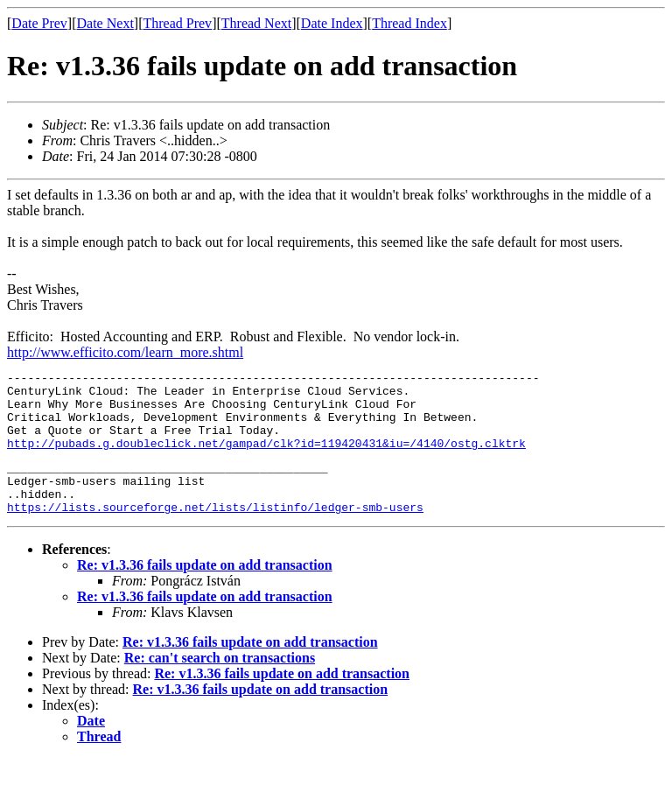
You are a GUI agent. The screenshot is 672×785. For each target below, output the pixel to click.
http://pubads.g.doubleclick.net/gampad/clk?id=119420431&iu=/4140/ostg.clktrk (266, 459)
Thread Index (409, 23)
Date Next (105, 23)
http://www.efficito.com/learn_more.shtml (125, 352)
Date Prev (39, 23)
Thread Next (256, 23)
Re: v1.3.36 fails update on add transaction (205, 591)
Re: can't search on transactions (220, 684)
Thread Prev (177, 23)
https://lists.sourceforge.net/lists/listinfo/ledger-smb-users (215, 533)
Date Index (332, 23)
